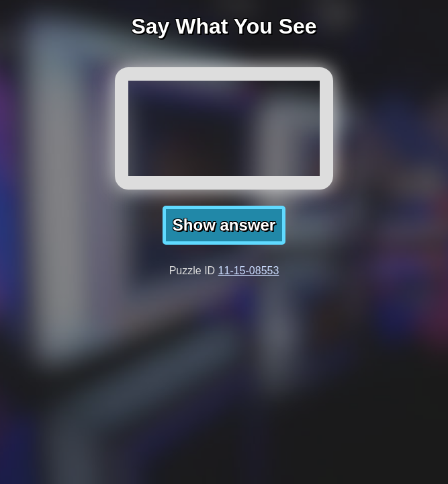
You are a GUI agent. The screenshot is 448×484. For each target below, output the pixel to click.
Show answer (224, 225)
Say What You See (224, 26)
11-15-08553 (249, 271)
